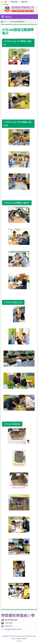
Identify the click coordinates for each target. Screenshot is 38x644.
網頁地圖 (14, 2)
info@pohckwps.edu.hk (13, 629)
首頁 (5, 22)
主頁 (5, 2)
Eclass (6, 4)
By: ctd (19, 641)
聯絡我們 (24, 2)
